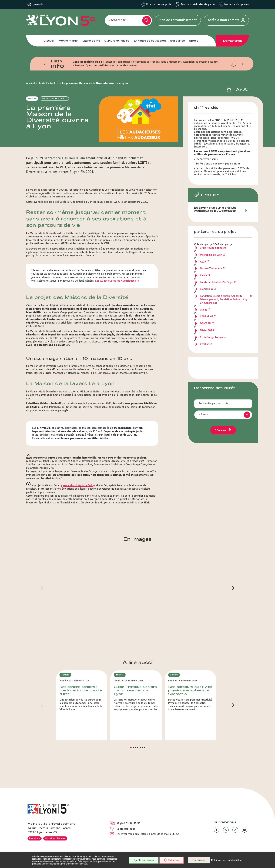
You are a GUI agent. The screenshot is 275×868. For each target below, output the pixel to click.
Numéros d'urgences (237, 5)
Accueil (49, 41)
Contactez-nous (126, 829)
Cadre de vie (91, 41)
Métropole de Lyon (211, 255)
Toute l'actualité (48, 83)
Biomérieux (207, 289)
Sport (194, 41)
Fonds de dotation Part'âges (217, 282)
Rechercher (117, 20)
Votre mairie (68, 41)
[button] (45, 64)
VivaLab (205, 344)
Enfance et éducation (150, 41)
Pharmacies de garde (159, 5)
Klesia (203, 275)
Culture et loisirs (117, 41)
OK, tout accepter (144, 860)
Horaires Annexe (55, 838)
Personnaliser (199, 860)
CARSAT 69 (207, 317)
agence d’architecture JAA (77, 486)
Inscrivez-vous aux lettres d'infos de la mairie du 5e (148, 834)
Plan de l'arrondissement (178, 20)
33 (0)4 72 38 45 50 (128, 824)
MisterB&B (206, 331)
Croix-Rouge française (213, 337)
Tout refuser (172, 860)
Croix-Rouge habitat (212, 248)
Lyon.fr (38, 5)
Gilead (204, 310)
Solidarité (177, 41)
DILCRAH (206, 324)
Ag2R (203, 262)
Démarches (233, 41)
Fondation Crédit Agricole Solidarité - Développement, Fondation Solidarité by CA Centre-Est (224, 300)
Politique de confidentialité (226, 860)
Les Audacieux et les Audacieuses (115, 281)
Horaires (35, 838)
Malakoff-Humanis (211, 269)
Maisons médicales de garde (198, 5)
